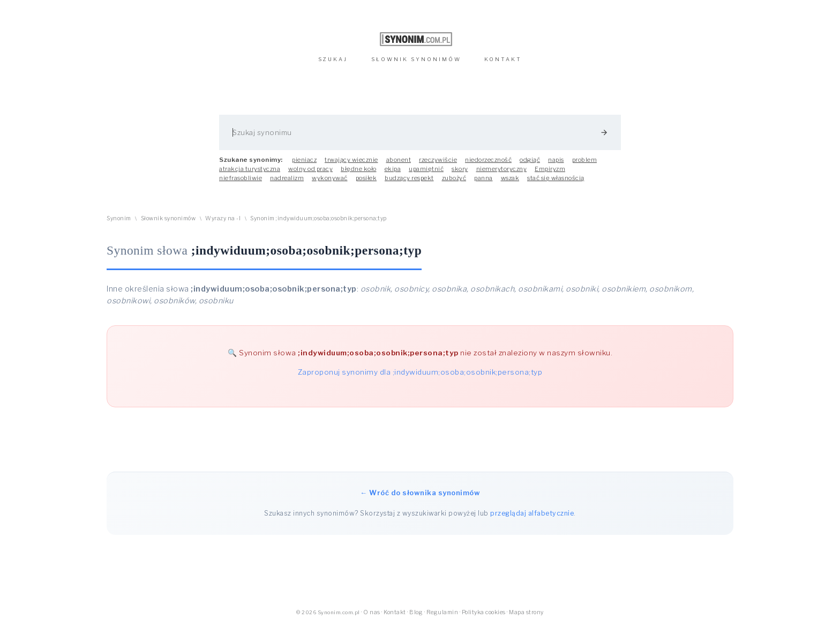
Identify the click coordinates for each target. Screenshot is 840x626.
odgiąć (530, 160)
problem (585, 160)
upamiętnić (426, 169)
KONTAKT (503, 59)
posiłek (366, 178)
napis (556, 160)
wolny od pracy (310, 169)
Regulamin (442, 612)
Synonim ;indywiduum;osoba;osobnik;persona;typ (318, 218)
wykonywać (330, 178)
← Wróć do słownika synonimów (420, 493)
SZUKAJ (333, 59)
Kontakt (395, 612)
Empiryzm (550, 169)
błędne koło (359, 169)
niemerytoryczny (502, 169)
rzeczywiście (438, 160)
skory (460, 169)
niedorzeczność (488, 160)
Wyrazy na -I (223, 218)
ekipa (393, 169)
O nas (372, 612)
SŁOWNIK (416, 59)
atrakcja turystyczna (250, 169)
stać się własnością (556, 178)
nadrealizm (287, 178)
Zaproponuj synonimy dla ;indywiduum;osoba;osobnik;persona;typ (420, 372)
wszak (510, 178)
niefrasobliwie (241, 178)
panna (483, 178)
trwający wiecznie (351, 160)
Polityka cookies (484, 612)
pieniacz (304, 160)
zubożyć (454, 178)
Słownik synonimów (168, 218)
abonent (399, 160)
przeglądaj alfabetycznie (532, 513)
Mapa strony (526, 612)
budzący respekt (409, 178)
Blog (416, 612)
